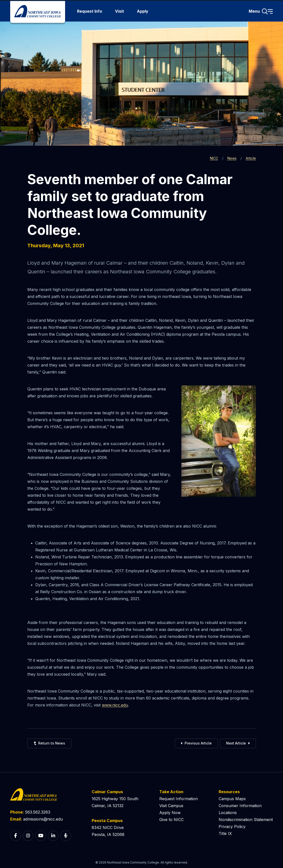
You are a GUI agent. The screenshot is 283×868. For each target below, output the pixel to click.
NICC (214, 158)
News (232, 158)
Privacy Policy (232, 827)
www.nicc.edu (115, 705)
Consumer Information (240, 806)
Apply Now (170, 813)
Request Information (179, 799)
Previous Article (196, 743)
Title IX (225, 833)
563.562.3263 (38, 812)
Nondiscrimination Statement (246, 820)
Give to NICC (171, 820)
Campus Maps (232, 799)
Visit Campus (171, 806)
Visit (120, 11)
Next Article (238, 743)
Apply (143, 11)
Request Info (90, 11)
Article (251, 158)
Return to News (49, 743)
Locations (228, 813)
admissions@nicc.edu (43, 819)
